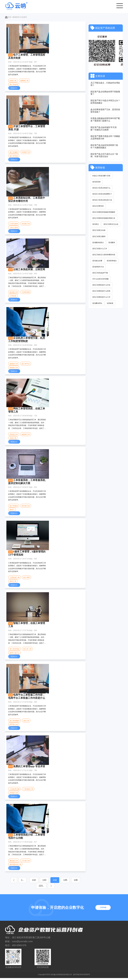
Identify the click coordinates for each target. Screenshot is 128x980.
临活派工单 (14, 293)
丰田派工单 (26, 224)
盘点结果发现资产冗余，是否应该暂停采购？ (105, 111)
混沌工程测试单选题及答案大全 (104, 218)
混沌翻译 (112, 243)
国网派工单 (24, 81)
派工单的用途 (15, 650)
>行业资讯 (23, 17)
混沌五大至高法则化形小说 (102, 200)
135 (75, 882)
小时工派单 (14, 228)
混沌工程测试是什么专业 (101, 286)
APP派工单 (14, 726)
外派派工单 (26, 152)
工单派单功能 (15, 791)
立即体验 (103, 909)
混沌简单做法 (112, 261)
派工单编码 (14, 152)
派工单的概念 (15, 722)
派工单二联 (27, 650)
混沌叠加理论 (97, 304)
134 (63, 882)
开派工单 (13, 439)
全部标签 (110, 304)
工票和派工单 (15, 579)
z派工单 (26, 722)
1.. (25, 882)
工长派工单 (26, 862)
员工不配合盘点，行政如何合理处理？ (105, 84)
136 (33, 888)
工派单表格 (26, 293)
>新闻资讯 (16, 17)
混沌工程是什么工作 (100, 249)
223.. (47, 888)
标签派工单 (14, 368)
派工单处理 (14, 84)
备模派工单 (14, 364)
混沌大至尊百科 (98, 206)
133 (50, 882)
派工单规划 (14, 507)
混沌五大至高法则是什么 (101, 188)
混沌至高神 (97, 182)
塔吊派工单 (26, 507)
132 (38, 882)
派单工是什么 (15, 654)
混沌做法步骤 (97, 261)
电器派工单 (26, 435)
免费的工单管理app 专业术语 (29, 768)
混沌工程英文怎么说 (111, 224)
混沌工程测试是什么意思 (101, 292)
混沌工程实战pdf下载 (100, 273)
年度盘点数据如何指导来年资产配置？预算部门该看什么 (105, 119)
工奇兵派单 (14, 224)
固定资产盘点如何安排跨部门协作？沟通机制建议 (104, 146)
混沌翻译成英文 (98, 243)
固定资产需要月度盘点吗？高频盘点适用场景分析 (105, 137)
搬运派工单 (14, 862)
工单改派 (13, 297)
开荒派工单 (14, 794)
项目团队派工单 (15, 866)
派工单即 (27, 579)
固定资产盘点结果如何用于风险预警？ (105, 93)
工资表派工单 (28, 791)
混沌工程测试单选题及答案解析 (104, 212)
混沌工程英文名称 (99, 231)
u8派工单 (13, 81)
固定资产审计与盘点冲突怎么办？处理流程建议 (105, 102)
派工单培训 (14, 156)
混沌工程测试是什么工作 (101, 298)
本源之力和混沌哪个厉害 (101, 176)
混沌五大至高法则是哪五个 (102, 194)
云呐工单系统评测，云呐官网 (29, 270)
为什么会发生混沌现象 (101, 279)
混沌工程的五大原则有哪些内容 (104, 255)
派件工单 (13, 582)
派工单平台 (26, 364)
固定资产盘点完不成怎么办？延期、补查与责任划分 (104, 155)
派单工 (12, 511)
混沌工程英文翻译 (99, 237)
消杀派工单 (14, 435)
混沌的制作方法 (98, 267)
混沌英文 (96, 224)
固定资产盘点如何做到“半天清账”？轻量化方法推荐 (104, 128)
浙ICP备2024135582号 (82, 976)
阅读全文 (14, 88)
